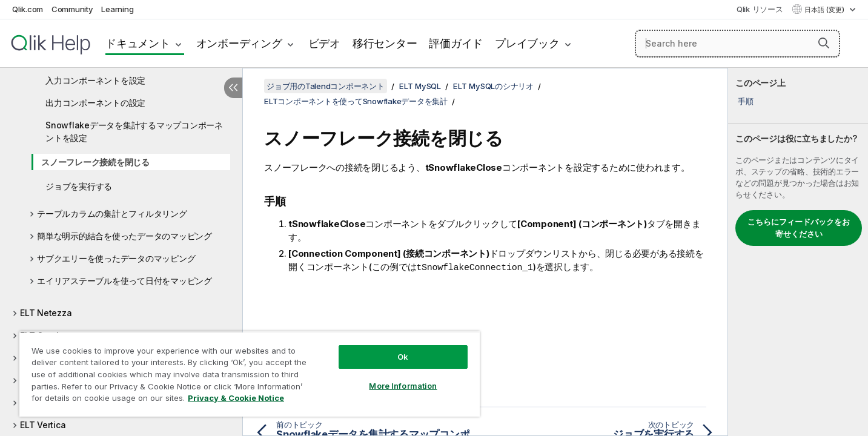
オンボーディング (239, 43)
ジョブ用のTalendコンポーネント (326, 86)
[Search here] (737, 44)
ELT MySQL (420, 86)
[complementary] (798, 252)
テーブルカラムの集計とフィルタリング (112, 213)
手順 (746, 101)
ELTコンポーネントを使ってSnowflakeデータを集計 (356, 101)
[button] (824, 43)
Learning (117, 9)
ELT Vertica (43, 425)
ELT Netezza (46, 313)
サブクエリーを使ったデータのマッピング (116, 258)
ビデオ (324, 43)
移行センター (385, 43)
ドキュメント (138, 43)
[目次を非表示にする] (233, 88)
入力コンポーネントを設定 (95, 80)
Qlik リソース (760, 9)
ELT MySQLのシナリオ (493, 86)
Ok (403, 357)
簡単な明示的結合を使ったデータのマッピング (124, 236)
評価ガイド (456, 43)
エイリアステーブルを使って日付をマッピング (124, 281)
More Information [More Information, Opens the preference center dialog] (403, 386)
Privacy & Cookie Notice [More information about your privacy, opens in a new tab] (236, 398)
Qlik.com (28, 9)
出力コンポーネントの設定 (95, 103)
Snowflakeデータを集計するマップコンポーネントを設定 (134, 131)
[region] (250, 374)
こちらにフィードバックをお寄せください (799, 228)
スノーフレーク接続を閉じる (95, 162)
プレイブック (527, 43)
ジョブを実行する (79, 186)
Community (72, 9)
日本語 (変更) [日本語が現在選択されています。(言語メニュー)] (825, 10)
